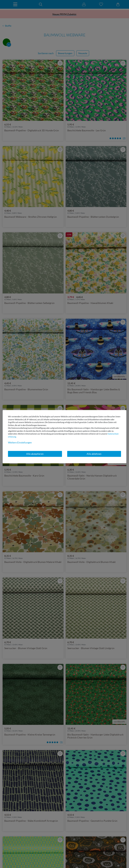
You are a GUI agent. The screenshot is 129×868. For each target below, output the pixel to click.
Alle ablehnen (94, 454)
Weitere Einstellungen (20, 442)
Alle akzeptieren (35, 454)
